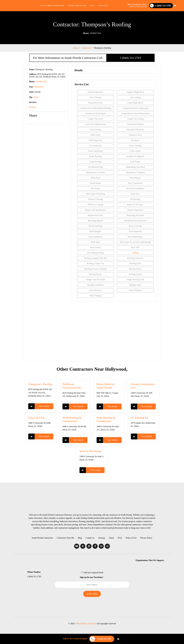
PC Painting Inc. (140, 418)
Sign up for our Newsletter (92, 577)
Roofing (32, 107)
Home (75, 48)
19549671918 (92, 33)
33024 (36, 97)
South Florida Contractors (52, 6)
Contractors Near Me (77, 6)
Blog (92, 6)
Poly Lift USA (36, 418)
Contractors (86, 48)
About (111, 538)
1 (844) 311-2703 (130, 58)
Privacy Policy (146, 538)
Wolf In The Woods (90, 451)
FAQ (120, 538)
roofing (135, 253)
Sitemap (102, 538)
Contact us (103, 6)
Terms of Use (131, 538)
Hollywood (39, 87)
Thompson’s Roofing (102, 48)
